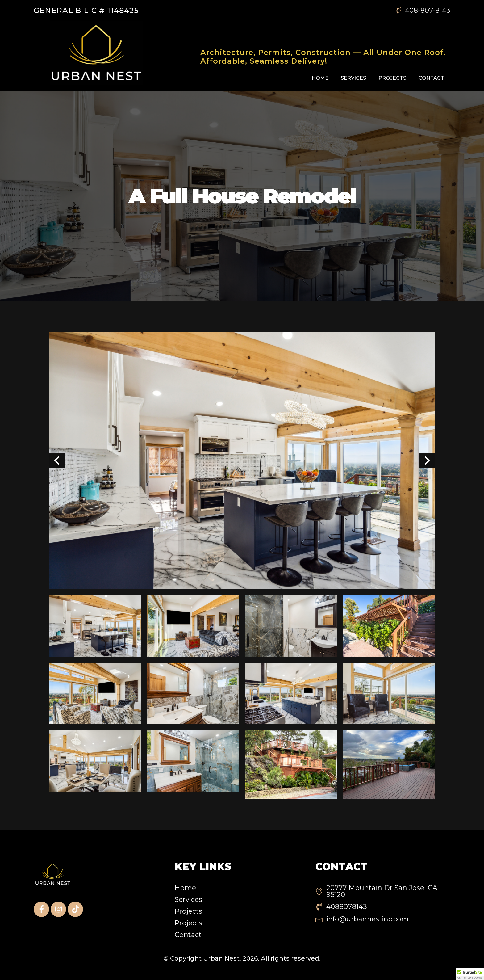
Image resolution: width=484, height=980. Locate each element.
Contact (431, 78)
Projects (392, 78)
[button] (470, 974)
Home (320, 78)
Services (353, 78)
